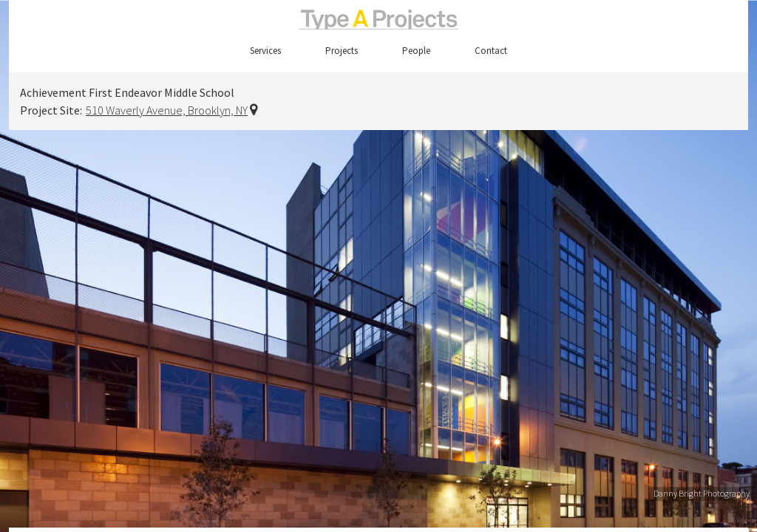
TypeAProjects (378, 20)
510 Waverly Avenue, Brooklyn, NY (167, 110)
